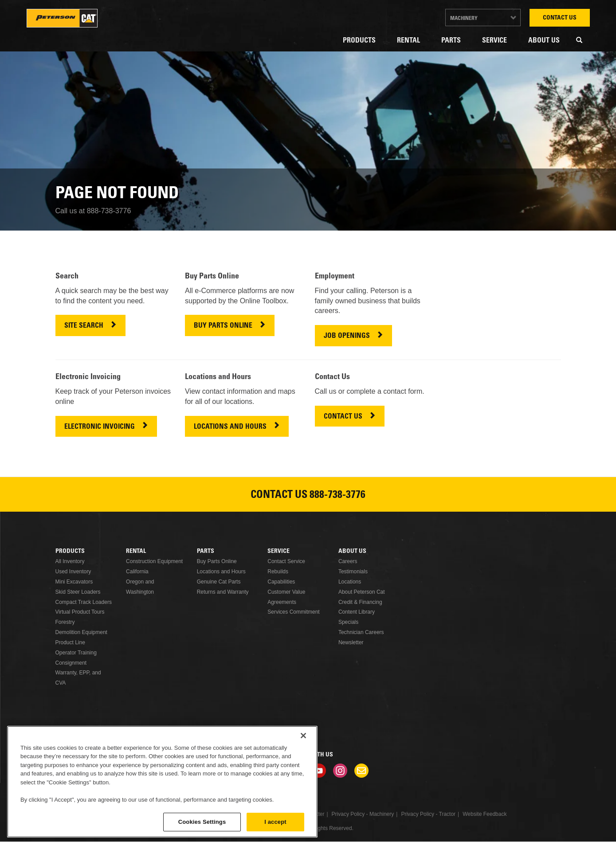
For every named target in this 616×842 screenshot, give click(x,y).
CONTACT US (343, 417)
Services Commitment (293, 612)
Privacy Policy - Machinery (363, 814)
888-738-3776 (337, 496)
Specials (348, 622)
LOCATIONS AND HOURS (230, 427)
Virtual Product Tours (80, 612)
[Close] (303, 736)
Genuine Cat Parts (219, 582)
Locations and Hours (221, 572)
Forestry (65, 622)
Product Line (70, 642)
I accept (275, 822)
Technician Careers (361, 632)
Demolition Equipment (81, 632)
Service (494, 41)
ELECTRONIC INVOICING (100, 427)
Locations (350, 582)
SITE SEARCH (84, 326)
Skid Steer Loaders (78, 592)
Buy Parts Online (217, 561)
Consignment (71, 663)
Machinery (464, 19)
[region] (162, 782)
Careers (348, 561)
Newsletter (351, 642)
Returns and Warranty (223, 592)
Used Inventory (73, 572)
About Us (544, 41)
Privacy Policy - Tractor (428, 814)
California (137, 572)
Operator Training (76, 653)
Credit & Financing (360, 602)
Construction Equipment (154, 561)
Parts (451, 41)
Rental (408, 41)
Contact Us (560, 18)
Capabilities (281, 582)
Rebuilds (278, 572)
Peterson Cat (62, 18)
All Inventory (70, 561)
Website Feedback (485, 814)
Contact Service (286, 561)
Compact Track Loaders (84, 602)
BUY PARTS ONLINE (223, 326)
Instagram (340, 771)
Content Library (357, 612)
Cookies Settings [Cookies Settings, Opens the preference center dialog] (202, 822)
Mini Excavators (74, 582)
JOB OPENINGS (347, 336)
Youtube (319, 771)
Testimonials (353, 572)
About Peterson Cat (362, 592)
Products (359, 41)
